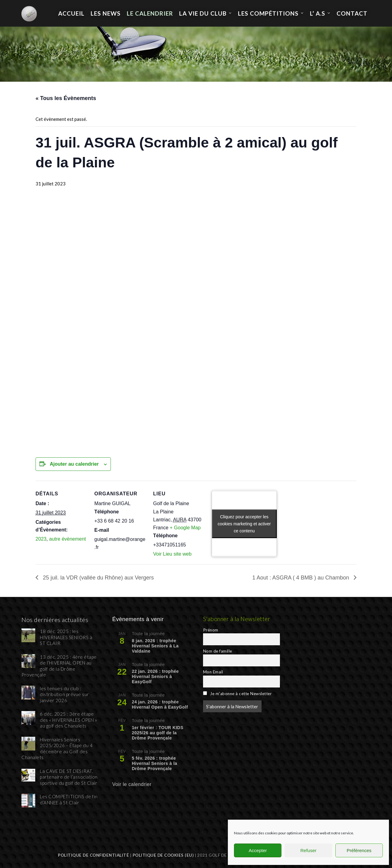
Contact (352, 13)
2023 (41, 539)
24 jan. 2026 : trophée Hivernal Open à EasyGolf (160, 704)
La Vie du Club (203, 13)
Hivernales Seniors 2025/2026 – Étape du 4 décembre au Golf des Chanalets (57, 749)
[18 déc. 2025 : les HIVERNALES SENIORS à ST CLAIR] (28, 635)
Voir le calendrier (132, 784)
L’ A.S (318, 13)
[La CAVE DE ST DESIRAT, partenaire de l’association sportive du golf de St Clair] (28, 775)
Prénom (211, 630)
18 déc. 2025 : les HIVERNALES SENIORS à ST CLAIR (66, 637)
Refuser (309, 850)
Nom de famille (218, 651)
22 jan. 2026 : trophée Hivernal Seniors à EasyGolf (155, 676)
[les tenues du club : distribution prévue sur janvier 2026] (28, 693)
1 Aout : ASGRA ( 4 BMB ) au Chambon (302, 578)
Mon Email (213, 672)
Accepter (258, 850)
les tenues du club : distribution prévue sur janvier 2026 (64, 694)
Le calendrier (150, 13)
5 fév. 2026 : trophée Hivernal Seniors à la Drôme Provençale (154, 763)
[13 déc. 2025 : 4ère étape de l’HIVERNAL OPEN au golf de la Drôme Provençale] (28, 661)
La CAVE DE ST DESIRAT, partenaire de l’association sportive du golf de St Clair (69, 777)
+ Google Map (185, 528)
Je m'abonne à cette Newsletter (237, 694)
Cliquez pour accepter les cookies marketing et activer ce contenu (244, 523)
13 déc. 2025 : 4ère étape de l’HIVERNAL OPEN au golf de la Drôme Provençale (59, 666)
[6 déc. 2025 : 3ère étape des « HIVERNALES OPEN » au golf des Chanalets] (28, 718)
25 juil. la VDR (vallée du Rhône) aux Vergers (98, 578)
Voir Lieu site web (172, 554)
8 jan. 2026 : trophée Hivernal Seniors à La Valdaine (155, 646)
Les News (106, 13)
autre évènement (67, 539)
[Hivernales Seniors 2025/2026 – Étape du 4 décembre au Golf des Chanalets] (28, 744)
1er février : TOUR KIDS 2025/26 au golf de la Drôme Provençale (157, 733)
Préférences (359, 850)
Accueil (71, 13)
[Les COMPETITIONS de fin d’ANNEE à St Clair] (28, 801)
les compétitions (268, 13)
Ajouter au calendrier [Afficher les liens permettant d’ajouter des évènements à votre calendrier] (74, 464)
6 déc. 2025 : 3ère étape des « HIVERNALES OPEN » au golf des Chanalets (69, 720)
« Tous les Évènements (66, 98)
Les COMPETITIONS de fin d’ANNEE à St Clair (69, 799)
